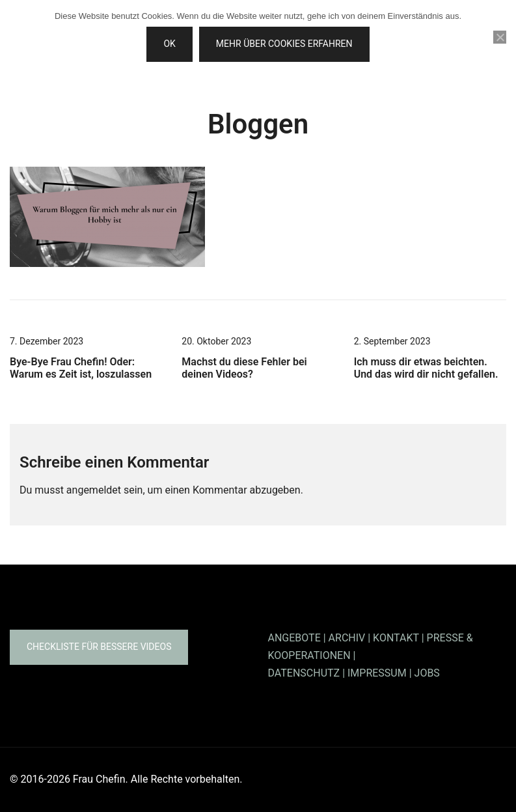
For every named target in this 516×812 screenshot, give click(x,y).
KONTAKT (396, 638)
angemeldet (94, 490)
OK (169, 44)
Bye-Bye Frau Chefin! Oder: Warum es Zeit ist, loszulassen (81, 368)
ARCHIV (347, 638)
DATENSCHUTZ (304, 673)
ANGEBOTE (294, 638)
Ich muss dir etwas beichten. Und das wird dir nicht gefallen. (426, 368)
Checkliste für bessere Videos (99, 647)
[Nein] (500, 37)
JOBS (427, 673)
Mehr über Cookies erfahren (284, 44)
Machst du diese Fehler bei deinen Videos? (244, 368)
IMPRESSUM (377, 673)
